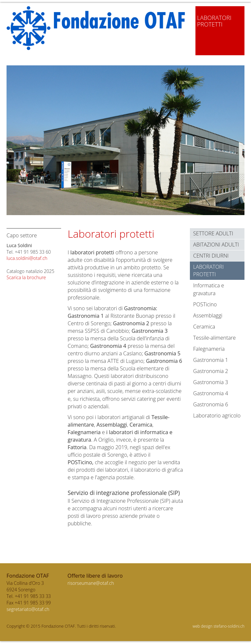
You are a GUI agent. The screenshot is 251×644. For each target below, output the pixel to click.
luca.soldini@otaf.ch (27, 258)
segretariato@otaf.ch (28, 609)
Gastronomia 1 (211, 360)
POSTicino (205, 304)
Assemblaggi (208, 315)
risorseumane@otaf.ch (91, 583)
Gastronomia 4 (211, 393)
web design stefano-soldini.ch (218, 626)
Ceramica (204, 327)
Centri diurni (211, 256)
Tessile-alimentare (214, 338)
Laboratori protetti (208, 271)
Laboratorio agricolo (217, 415)
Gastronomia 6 (211, 404)
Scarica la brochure (26, 277)
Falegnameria (209, 349)
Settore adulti (213, 233)
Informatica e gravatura (209, 289)
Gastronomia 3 (211, 382)
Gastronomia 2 (211, 371)
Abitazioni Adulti (216, 245)
